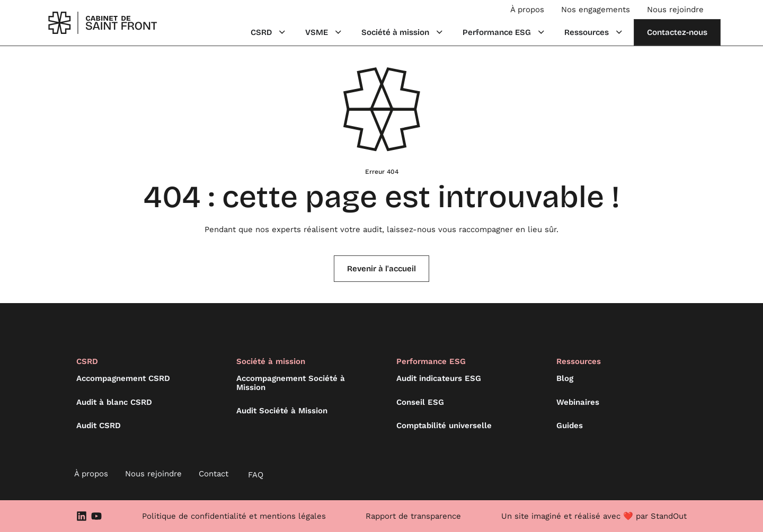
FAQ (256, 475)
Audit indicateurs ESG (439, 378)
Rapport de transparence (413, 516)
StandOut (669, 516)
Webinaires (578, 402)
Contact (214, 474)
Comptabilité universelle (444, 425)
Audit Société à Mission (282, 411)
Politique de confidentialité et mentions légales (234, 516)
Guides (570, 425)
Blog (565, 378)
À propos (527, 10)
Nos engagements (596, 10)
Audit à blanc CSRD (114, 402)
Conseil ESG (420, 402)
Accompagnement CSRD (123, 378)
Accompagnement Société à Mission (291, 383)
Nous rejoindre (675, 10)
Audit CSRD (99, 425)
